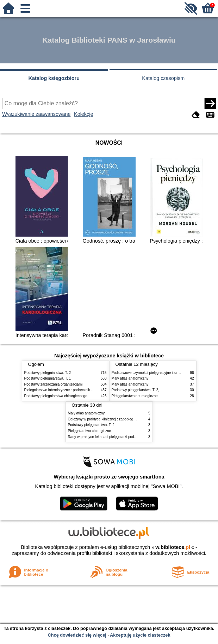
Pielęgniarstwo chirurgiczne (90, 431)
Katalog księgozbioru (54, 78)
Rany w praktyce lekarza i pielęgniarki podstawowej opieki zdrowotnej (123, 437)
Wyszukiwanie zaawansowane (36, 114)
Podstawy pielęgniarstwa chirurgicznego (56, 396)
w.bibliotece (173, 547)
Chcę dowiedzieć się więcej (77, 635)
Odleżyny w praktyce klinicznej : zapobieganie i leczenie (112, 419)
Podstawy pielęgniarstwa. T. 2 (48, 373)
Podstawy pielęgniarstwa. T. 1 (48, 378)
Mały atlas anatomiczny (130, 378)
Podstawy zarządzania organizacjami (54, 384)
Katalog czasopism (163, 78)
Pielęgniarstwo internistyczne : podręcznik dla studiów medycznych (77, 390)
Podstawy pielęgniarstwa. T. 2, (135, 390)
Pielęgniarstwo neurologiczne (135, 396)
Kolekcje (83, 114)
